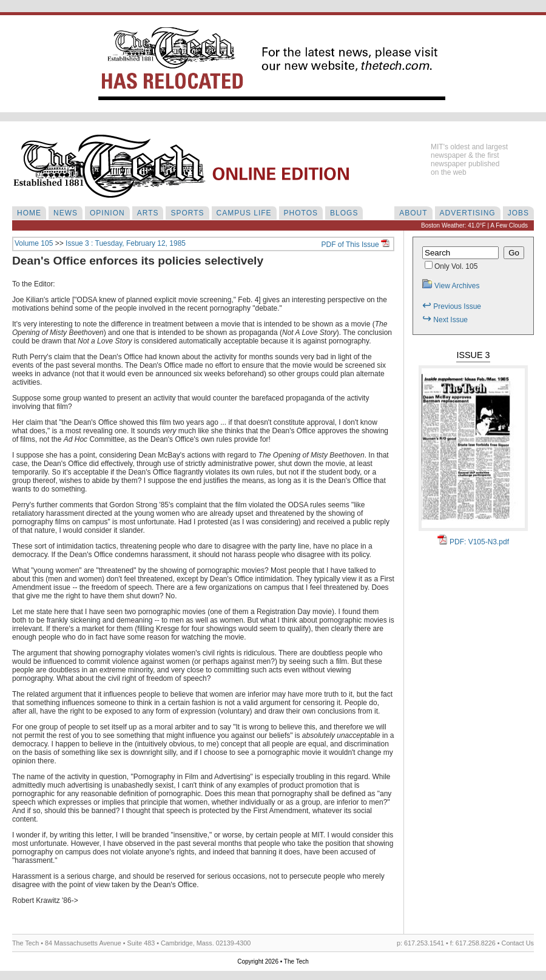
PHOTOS (301, 213)
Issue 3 (473, 355)
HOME (29, 213)
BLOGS (344, 213)
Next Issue (445, 320)
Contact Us (518, 943)
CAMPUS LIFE (244, 213)
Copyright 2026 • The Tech (273, 961)
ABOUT (413, 213)
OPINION (107, 213)
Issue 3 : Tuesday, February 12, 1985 (126, 243)
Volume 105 (34, 243)
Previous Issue (452, 306)
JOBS (518, 213)
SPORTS (187, 213)
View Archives (451, 286)
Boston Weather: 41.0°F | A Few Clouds (474, 225)
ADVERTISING (468, 213)
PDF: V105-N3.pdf (473, 542)
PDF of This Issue (356, 245)
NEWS (66, 213)
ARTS (148, 213)
